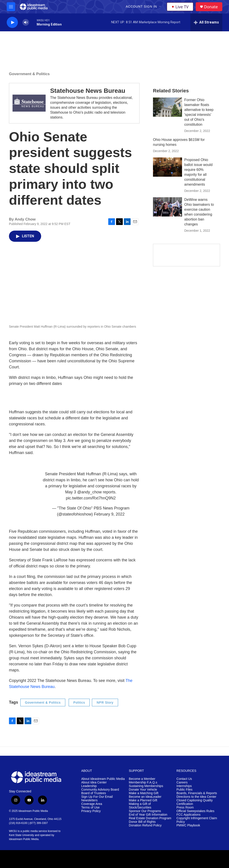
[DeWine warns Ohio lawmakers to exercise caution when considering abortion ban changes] (168, 207)
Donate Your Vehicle (143, 790)
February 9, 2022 (109, 514)
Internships (184, 786)
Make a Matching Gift (144, 793)
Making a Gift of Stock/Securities (140, 806)
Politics (79, 702)
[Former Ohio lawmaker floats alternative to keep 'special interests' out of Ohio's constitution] (168, 107)
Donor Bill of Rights (142, 822)
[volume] (26, 22)
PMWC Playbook (188, 825)
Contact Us (184, 779)
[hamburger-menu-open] (11, 7)
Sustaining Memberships (146, 786)
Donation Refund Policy (145, 825)
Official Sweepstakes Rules (195, 811)
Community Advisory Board (100, 790)
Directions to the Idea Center (196, 797)
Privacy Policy (91, 811)
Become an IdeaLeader (145, 797)
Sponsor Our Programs (145, 811)
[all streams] (206, 22)
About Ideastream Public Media (103, 779)
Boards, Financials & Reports (197, 793)
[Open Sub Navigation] (160, 7)
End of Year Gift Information (148, 815)
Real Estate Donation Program (150, 818)
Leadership (89, 786)
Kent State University (21, 835)
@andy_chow (89, 492)
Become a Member (142, 779)
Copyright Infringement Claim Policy (197, 820)
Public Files (184, 790)
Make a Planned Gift (143, 800)
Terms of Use (90, 808)
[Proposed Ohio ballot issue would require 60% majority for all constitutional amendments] (168, 167)
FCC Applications (188, 815)
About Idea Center (94, 782)
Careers (182, 782)
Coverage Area (92, 804)
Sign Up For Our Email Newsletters (97, 799)
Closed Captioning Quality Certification (195, 802)
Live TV (180, 7)
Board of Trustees (94, 793)
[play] (12, 22)
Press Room (185, 808)
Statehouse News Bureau (88, 91)
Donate (211, 7)
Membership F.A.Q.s (143, 782)
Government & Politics (29, 74)
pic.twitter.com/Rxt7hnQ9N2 (91, 498)
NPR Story (105, 702)
